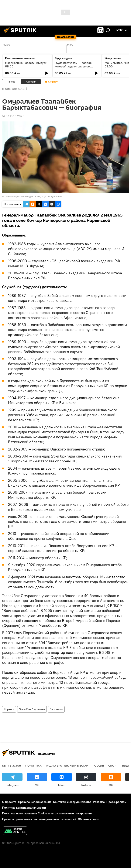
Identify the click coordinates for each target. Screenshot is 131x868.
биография (56, 709)
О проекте (9, 802)
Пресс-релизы (116, 802)
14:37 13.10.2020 (13, 116)
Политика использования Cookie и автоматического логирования (47, 813)
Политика (33, 765)
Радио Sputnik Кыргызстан (67, 765)
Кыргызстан (12, 765)
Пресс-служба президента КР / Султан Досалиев (34, 196)
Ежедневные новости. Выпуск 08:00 (26, 65)
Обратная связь (89, 819)
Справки (9, 709)
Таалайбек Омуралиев (32, 709)
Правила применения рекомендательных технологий (39, 819)
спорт (113, 765)
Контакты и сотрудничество (72, 802)
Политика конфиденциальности (24, 808)
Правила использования (35, 802)
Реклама (99, 802)
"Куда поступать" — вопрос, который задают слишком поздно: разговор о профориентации (74, 68)
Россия (98, 765)
